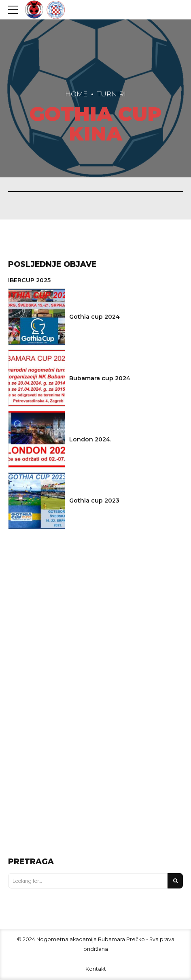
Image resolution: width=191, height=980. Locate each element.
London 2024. (90, 441)
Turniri (111, 94)
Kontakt (96, 970)
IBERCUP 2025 (29, 281)
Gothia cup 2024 (94, 318)
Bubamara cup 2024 (100, 379)
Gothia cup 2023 (94, 502)
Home (76, 94)
